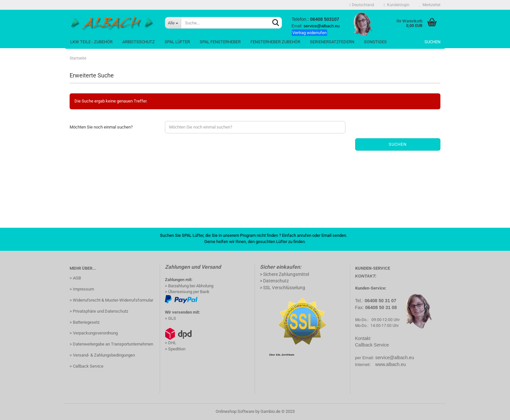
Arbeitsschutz (139, 42)
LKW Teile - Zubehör (91, 42)
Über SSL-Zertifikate (282, 355)
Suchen (432, 42)
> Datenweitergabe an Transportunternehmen (111, 344)
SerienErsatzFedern (332, 42)
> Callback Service (87, 366)
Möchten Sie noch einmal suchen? (101, 127)
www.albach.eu (391, 364)
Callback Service (372, 345)
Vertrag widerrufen (309, 33)
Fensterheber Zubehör (275, 42)
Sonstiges (375, 42)
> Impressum (82, 289)
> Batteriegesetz (85, 322)
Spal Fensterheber (220, 42)
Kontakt (363, 338)
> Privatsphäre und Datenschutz (99, 311)
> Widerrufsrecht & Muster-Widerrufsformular (111, 300)
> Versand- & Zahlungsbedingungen (102, 355)
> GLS (170, 318)
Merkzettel (430, 5)
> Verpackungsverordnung (94, 333)
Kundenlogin (397, 5)
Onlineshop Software (235, 411)
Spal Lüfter (177, 42)
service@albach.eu (395, 358)
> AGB (75, 278)
